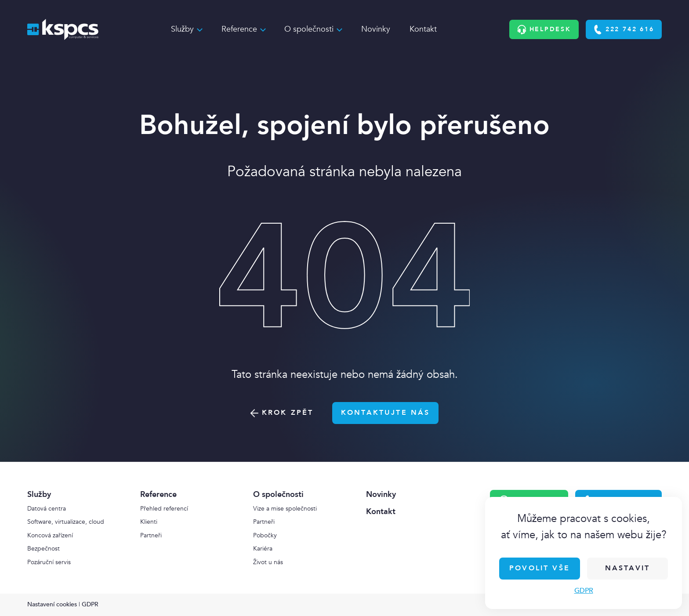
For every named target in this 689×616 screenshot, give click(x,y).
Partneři (151, 535)
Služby (182, 29)
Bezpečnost (44, 549)
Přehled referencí (164, 509)
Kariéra (263, 549)
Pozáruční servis (49, 562)
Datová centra (47, 509)
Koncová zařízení (50, 535)
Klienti (149, 522)
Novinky (376, 29)
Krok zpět (282, 413)
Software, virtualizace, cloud (66, 522)
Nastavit (627, 568)
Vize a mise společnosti (285, 509)
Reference (239, 29)
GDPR (584, 591)
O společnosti (309, 29)
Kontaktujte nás (385, 413)
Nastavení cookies (52, 604)
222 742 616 (624, 30)
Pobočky (265, 535)
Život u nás (268, 562)
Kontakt (423, 29)
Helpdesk (544, 30)
